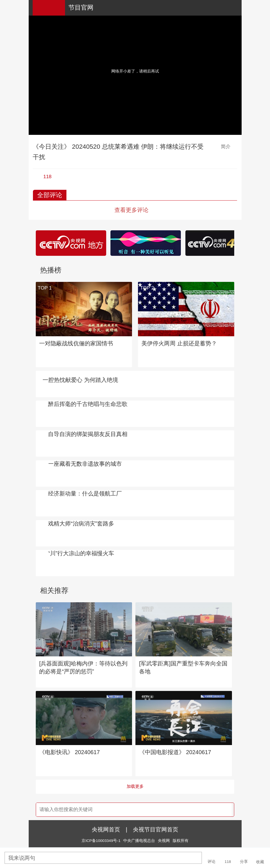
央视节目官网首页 (156, 829)
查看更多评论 (131, 210)
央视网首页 (106, 829)
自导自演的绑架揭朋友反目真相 (88, 434)
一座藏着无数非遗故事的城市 (85, 464)
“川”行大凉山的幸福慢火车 (81, 553)
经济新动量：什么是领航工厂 (85, 493)
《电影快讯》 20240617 (70, 752)
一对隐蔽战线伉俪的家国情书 (76, 343)
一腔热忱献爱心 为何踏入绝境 (80, 380)
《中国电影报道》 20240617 (175, 752)
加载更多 (135, 786)
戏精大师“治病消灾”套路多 (81, 524)
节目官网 (81, 8)
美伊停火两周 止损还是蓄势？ (179, 343)
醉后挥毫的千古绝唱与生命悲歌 (88, 404)
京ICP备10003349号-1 (101, 841)
